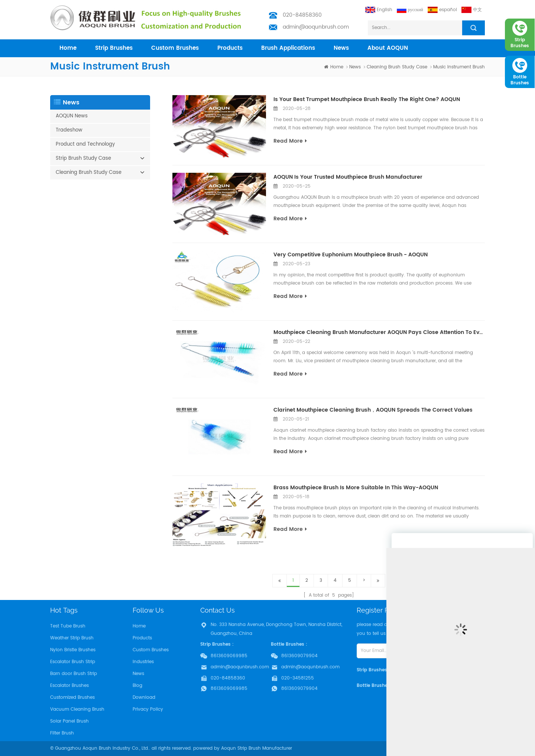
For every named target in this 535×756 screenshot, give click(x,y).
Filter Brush (62, 733)
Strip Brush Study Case (83, 158)
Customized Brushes (72, 697)
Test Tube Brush (68, 626)
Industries (143, 662)
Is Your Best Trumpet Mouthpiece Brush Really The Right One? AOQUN (367, 99)
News (341, 48)
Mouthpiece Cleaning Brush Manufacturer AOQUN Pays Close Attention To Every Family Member (379, 332)
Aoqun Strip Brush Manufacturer (257, 748)
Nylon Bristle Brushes (73, 650)
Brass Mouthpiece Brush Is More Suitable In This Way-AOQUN (356, 488)
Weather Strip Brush (72, 638)
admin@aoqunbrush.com (316, 27)
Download (144, 697)
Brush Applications (288, 48)
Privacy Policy (148, 709)
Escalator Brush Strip (73, 662)
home (68, 48)
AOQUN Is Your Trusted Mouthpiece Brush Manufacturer (348, 177)
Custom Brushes (175, 48)
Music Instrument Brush (459, 67)
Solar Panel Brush (69, 721)
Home (139, 626)
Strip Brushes (114, 48)
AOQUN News (72, 116)
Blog (137, 686)
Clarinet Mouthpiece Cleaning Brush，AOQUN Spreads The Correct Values (373, 410)
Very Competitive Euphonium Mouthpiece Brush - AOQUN (351, 255)
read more (290, 141)
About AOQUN (388, 48)
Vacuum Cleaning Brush (77, 709)
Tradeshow (69, 130)
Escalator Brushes (69, 686)
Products (142, 638)
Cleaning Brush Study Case (397, 67)
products (230, 48)
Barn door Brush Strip (74, 674)
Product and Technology (85, 144)
